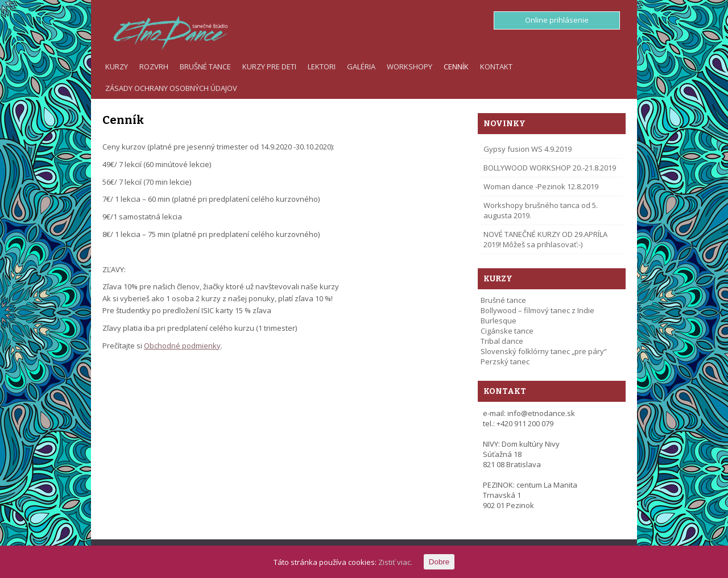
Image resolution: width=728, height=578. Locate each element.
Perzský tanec (505, 361)
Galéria (361, 66)
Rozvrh (154, 66)
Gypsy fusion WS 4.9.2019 (528, 149)
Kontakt (496, 66)
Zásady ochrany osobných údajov (171, 88)
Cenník (456, 66)
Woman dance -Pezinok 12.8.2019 (541, 186)
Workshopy (409, 66)
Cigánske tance (507, 331)
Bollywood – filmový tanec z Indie (537, 310)
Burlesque (499, 321)
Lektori (322, 66)
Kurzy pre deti (269, 66)
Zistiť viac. (395, 562)
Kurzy (117, 66)
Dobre (439, 562)
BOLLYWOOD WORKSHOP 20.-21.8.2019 (550, 168)
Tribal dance (502, 341)
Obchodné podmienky (182, 346)
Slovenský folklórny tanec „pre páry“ (544, 351)
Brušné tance (205, 66)
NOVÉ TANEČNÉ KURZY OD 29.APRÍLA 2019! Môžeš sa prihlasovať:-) (545, 239)
